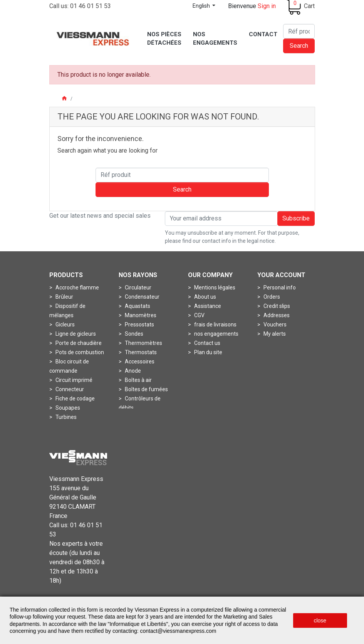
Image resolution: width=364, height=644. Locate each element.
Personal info (279, 288)
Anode (132, 371)
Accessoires (139, 362)
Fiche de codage (75, 399)
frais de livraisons (215, 325)
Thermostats (140, 352)
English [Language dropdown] (202, 6)
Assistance (207, 306)
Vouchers (274, 325)
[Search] (299, 31)
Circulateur (138, 288)
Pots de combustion (79, 352)
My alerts (274, 334)
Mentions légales (214, 288)
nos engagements (216, 334)
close (320, 620)
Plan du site (208, 352)
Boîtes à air (138, 380)
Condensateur (142, 297)
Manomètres (140, 315)
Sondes (133, 334)
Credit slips (276, 306)
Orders (271, 297)
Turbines (65, 417)
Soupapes (67, 408)
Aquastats (137, 306)
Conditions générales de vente (227, 589)
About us (205, 297)
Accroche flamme (77, 288)
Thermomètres (143, 343)
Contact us (207, 343)
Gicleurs (65, 325)
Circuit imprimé (73, 380)
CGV (199, 315)
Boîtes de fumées (146, 389)
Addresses (276, 315)
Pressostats (139, 325)
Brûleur (64, 297)
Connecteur (69, 389)
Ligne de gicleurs (75, 334)
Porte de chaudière (78, 343)
